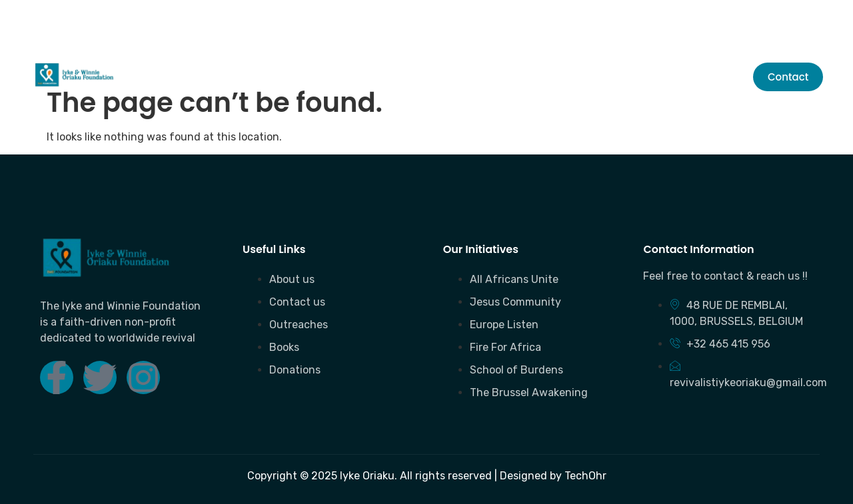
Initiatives (526, 77)
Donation (441, 77)
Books (371, 77)
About (218, 77)
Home (160, 77)
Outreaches (294, 77)
